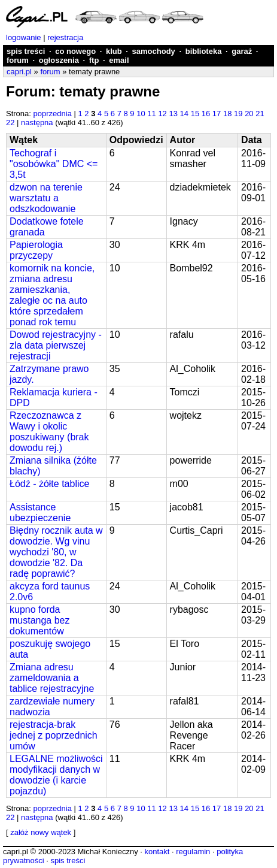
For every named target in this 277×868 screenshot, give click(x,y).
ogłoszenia (59, 60)
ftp (94, 60)
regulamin (193, 852)
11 (151, 114)
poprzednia (53, 114)
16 (206, 114)
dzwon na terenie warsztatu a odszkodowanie (46, 198)
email (119, 60)
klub (114, 51)
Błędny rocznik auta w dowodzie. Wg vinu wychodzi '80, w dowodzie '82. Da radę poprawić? (56, 552)
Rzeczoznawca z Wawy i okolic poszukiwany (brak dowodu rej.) (49, 432)
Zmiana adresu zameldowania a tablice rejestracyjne (52, 678)
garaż (242, 51)
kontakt (157, 852)
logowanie (24, 37)
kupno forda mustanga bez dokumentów (40, 620)
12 (162, 114)
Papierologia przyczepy (36, 250)
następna (37, 123)
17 (217, 114)
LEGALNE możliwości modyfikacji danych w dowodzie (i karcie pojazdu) (56, 775)
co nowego (75, 51)
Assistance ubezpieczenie (40, 512)
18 (227, 114)
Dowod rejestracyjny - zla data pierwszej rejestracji (56, 345)
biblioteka (204, 51)
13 (173, 114)
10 (141, 114)
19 (238, 114)
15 (195, 114)
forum (18, 60)
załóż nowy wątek (41, 832)
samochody (154, 51)
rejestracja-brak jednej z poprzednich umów (54, 735)
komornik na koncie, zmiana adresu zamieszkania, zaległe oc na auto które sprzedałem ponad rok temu (52, 295)
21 (260, 114)
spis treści (26, 51)
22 (10, 123)
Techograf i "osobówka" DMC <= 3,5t (54, 164)
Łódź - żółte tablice (49, 484)
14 (184, 114)
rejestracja (65, 37)
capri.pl (19, 72)
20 (249, 114)
